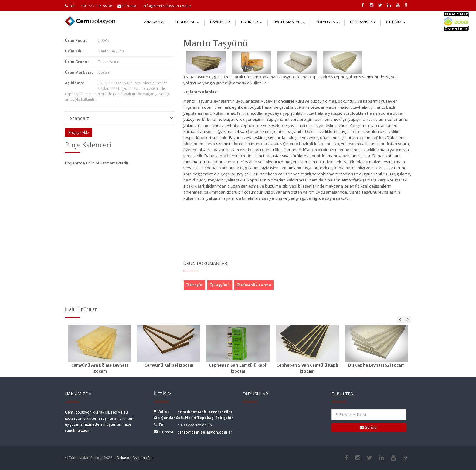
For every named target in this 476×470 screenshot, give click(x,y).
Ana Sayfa (154, 22)
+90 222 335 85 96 (196, 425)
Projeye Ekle (79, 132)
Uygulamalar (290, 22)
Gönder (369, 427)
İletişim (397, 22)
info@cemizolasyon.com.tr (206, 432)
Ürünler (253, 22)
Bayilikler (220, 22)
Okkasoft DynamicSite (135, 458)
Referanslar (363, 22)
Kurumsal (188, 22)
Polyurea (329, 22)
